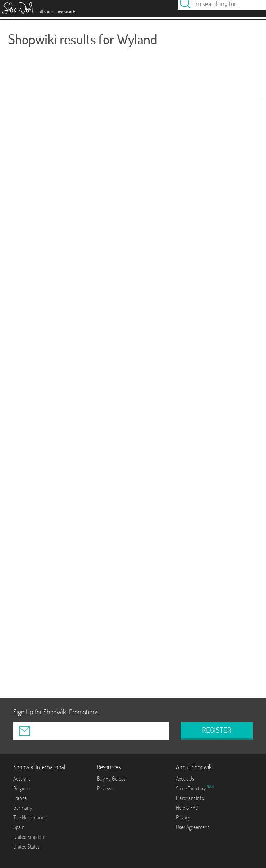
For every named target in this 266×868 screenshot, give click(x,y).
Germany (23, 808)
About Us (185, 779)
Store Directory (191, 788)
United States (26, 847)
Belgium (21, 788)
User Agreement (192, 827)
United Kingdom (29, 837)
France (20, 798)
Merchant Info (190, 798)
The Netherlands (30, 817)
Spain (19, 827)
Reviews (105, 788)
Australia (22, 779)
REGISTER (217, 730)
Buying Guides (111, 779)
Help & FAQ (187, 808)
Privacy (183, 817)
